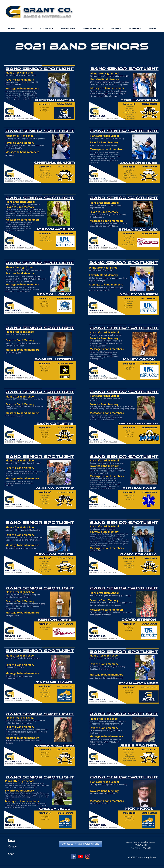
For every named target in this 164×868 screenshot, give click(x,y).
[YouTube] (80, 856)
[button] (28, 28)
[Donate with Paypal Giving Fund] (80, 844)
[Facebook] (73, 856)
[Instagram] (88, 856)
